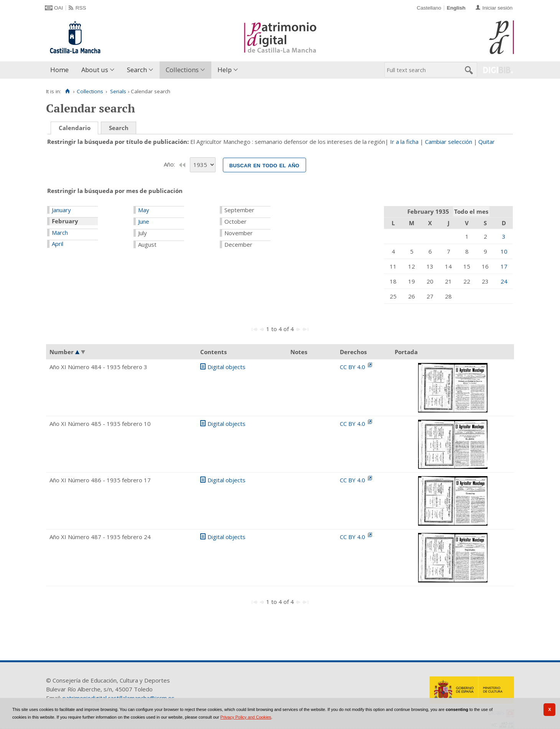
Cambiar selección (449, 142)
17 (504, 266)
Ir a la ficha (404, 142)
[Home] (67, 91)
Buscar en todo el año (264, 165)
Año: (170, 164)
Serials (118, 91)
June (144, 221)
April (58, 244)
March (60, 233)
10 (504, 251)
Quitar (487, 142)
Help (225, 70)
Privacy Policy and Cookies (246, 717)
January (61, 210)
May (144, 210)
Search (137, 70)
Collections (182, 70)
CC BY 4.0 (353, 367)
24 (504, 281)
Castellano (429, 8)
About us (95, 70)
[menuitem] (61, 70)
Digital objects (226, 367)
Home (59, 70)
